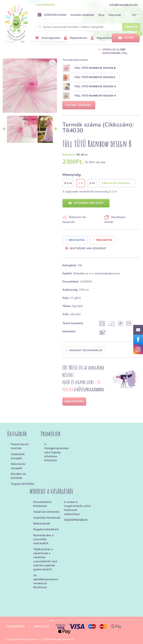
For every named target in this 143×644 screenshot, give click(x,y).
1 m (81, 183)
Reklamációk (42, 524)
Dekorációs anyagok (18, 466)
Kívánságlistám (48, 38)
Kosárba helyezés (86, 203)
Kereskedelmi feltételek (42, 504)
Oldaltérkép (15, 627)
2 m (92, 183)
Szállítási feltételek (82, 15)
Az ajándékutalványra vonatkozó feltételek (46, 581)
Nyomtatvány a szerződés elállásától (43, 539)
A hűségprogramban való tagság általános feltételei (56, 452)
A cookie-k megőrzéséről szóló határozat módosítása (77, 508)
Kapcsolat (115, 15)
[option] (30, 86)
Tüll (23, 42)
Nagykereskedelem (46, 529)
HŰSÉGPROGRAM (52, 15)
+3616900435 (45, 5)
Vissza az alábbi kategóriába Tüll (115, 51)
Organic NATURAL (23, 484)
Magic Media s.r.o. (31, 639)
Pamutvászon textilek (20, 446)
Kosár (126, 38)
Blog (101, 15)
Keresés (131, 27)
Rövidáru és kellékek (19, 476)
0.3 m (68, 183)
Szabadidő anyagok (18, 456)
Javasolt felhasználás (84, 350)
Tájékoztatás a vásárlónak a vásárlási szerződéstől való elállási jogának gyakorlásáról (45, 559)
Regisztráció (101, 38)
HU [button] (134, 15)
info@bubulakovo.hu (123, 5)
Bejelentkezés (75, 38)
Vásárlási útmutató (46, 512)
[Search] (88, 27)
